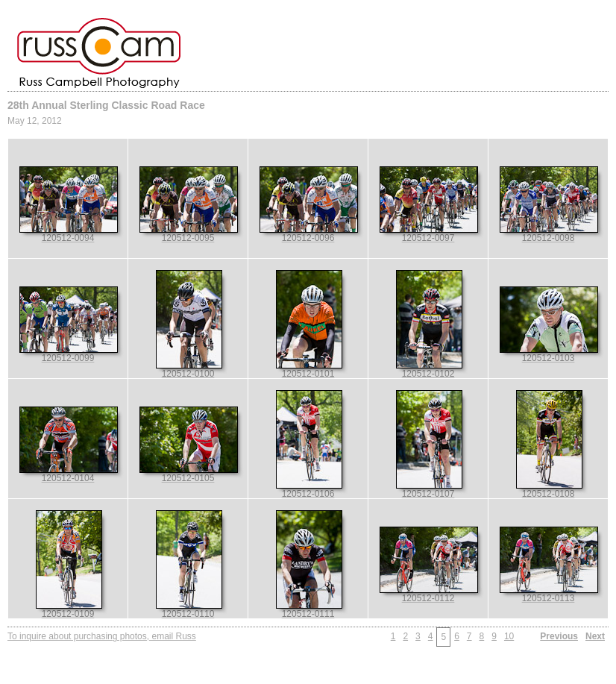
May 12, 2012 (35, 121)
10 (509, 636)
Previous (559, 636)
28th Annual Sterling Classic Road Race (106, 105)
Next (595, 636)
